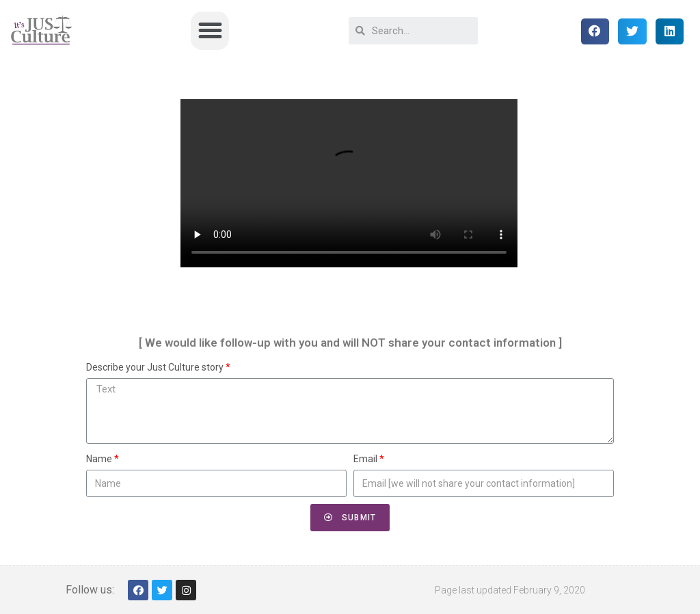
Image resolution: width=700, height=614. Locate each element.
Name (99, 459)
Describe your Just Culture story (155, 367)
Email (365, 459)
